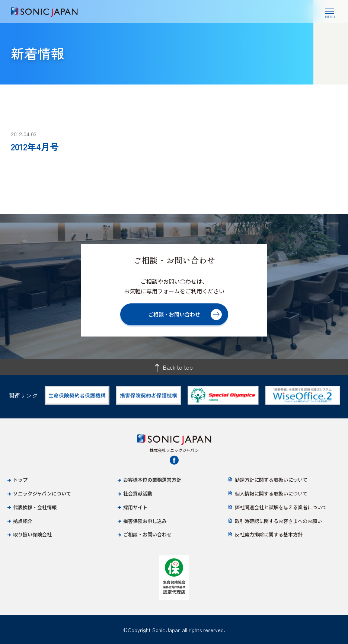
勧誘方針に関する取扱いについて (271, 480)
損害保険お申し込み (145, 521)
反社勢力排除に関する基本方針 (269, 534)
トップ (20, 480)
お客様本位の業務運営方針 (152, 480)
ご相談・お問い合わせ (147, 534)
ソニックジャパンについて (42, 493)
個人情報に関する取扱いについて (271, 493)
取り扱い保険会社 (32, 534)
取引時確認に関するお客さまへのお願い (278, 521)
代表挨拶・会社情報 (35, 507)
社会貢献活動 (138, 493)
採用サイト (135, 507)
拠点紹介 (23, 521)
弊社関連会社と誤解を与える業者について (281, 507)
